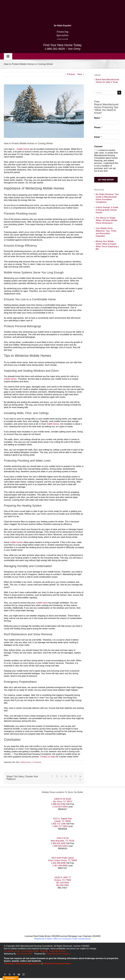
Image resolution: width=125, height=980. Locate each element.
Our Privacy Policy (30, 951)
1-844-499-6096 (58, 863)
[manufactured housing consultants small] (32, 4)
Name (98, 118)
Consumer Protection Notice (57, 964)
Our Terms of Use (12, 951)
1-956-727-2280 (60, 826)
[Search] (119, 93)
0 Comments (37, 762)
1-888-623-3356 (58, 804)
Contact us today (48, 757)
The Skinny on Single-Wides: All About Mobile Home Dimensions (107, 220)
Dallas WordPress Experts (58, 954)
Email (98, 137)
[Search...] (106, 93)
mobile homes (23, 149)
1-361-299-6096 (60, 866)
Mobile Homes (26, 762)
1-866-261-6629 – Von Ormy (63, 49)
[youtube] (19, 974)
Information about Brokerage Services (23, 964)
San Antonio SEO (25, 954)
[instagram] (23, 974)
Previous (71, 74)
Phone (98, 127)
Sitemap (44, 951)
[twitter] (10, 974)
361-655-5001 (62, 885)
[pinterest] (14, 974)
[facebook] (5, 974)
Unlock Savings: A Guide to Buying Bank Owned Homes (107, 210)
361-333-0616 (62, 883)
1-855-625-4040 (58, 843)
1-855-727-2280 (58, 824)
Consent (98, 146)
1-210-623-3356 (60, 807)
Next (80, 74)
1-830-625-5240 (60, 846)
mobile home (42, 603)
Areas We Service (58, 951)
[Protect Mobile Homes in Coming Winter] (44, 111)
